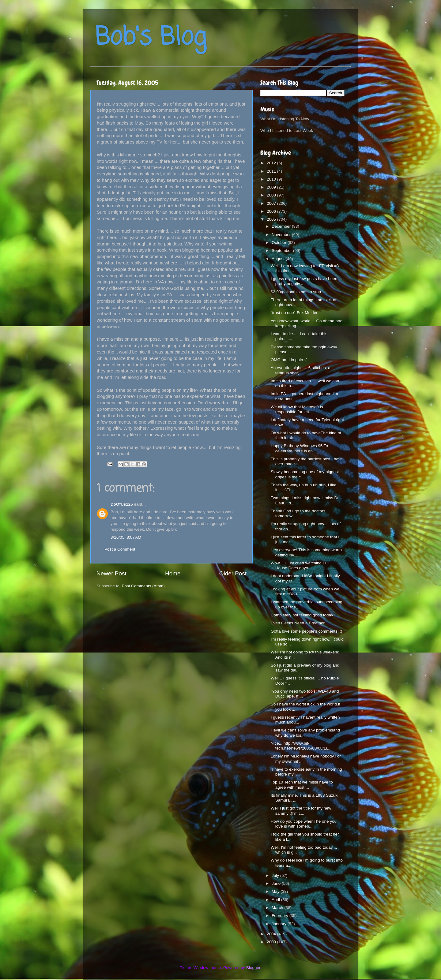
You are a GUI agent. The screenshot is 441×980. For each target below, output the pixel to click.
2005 (272, 219)
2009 (272, 187)
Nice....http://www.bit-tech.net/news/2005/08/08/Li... (301, 746)
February (281, 916)
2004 (272, 934)
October (280, 243)
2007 (272, 203)
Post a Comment (120, 549)
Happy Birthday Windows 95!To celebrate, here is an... (300, 448)
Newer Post (111, 573)
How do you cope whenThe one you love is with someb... (304, 824)
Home (173, 573)
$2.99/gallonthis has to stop (296, 292)
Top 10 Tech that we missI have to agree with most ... (302, 785)
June (277, 883)
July (276, 875)
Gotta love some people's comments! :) (307, 631)
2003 (272, 942)
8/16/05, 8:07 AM (126, 537)
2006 (272, 211)
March (278, 908)
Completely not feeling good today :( (304, 615)
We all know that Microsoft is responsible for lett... (297, 409)
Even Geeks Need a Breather (298, 623)
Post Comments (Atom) (143, 586)
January (280, 924)
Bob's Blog (151, 38)
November (282, 235)
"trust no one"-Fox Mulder (294, 313)
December (282, 226)
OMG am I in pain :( (289, 360)
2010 (272, 179)
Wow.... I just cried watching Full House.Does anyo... (300, 565)
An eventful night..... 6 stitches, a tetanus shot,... (301, 370)
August (279, 259)
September (282, 251)
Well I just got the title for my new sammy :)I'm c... (301, 811)
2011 (272, 171)
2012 (272, 163)
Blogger (253, 968)
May (276, 891)
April (276, 900)
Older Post (233, 573)
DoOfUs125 (122, 504)
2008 (272, 195)
